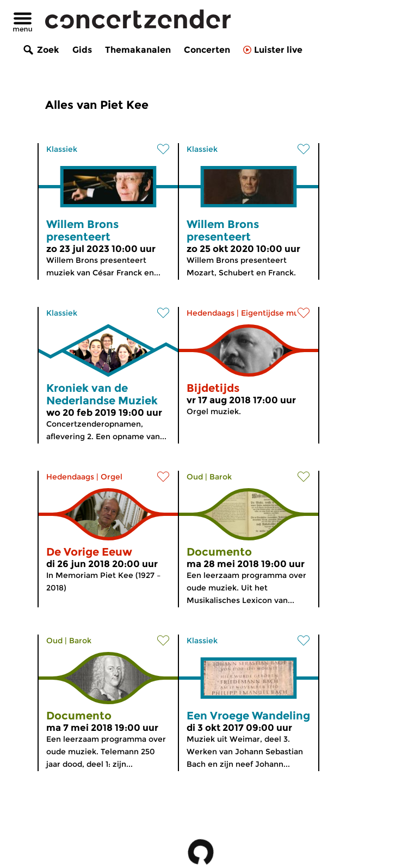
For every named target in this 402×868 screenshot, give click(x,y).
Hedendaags (211, 313)
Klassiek (62, 149)
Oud (195, 477)
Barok (221, 477)
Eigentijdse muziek (278, 313)
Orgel (112, 477)
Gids (82, 50)
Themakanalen (138, 50)
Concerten (207, 50)
